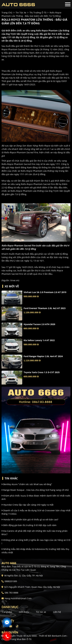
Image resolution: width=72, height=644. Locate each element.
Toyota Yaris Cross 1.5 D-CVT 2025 (42, 372)
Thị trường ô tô (38, 13)
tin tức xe (21, 13)
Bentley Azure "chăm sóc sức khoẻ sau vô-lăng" (27, 484)
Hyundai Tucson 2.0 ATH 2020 (39, 324)
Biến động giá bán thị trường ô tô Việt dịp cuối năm (29, 525)
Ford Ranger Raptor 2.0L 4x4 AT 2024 (43, 356)
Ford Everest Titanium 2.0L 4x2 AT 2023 (45, 308)
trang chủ (7, 13)
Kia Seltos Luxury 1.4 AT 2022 (39, 340)
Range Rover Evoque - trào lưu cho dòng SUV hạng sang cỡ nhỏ (35, 490)
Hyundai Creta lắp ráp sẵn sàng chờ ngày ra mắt (28, 505)
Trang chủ (7, 612)
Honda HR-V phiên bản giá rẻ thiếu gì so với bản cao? (30, 519)
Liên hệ (57, 612)
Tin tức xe (41, 612)
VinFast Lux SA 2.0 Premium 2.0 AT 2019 (45, 292)
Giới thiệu (24, 612)
